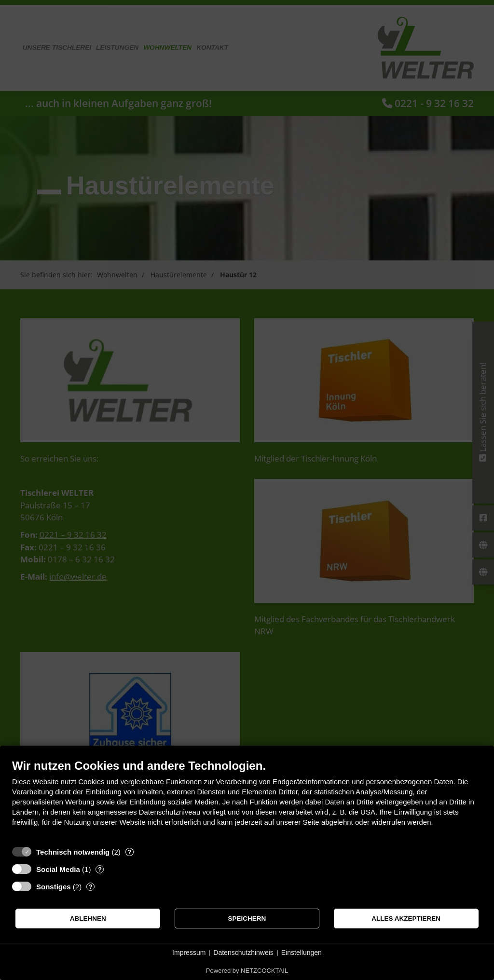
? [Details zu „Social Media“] (100, 869)
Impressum (189, 953)
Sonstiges (54, 887)
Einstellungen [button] (302, 953)
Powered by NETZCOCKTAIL (247, 971)
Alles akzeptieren (406, 919)
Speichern (247, 919)
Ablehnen (88, 919)
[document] (247, 800)
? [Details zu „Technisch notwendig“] (129, 852)
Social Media (58, 869)
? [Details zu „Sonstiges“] (91, 887)
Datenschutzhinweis (243, 953)
